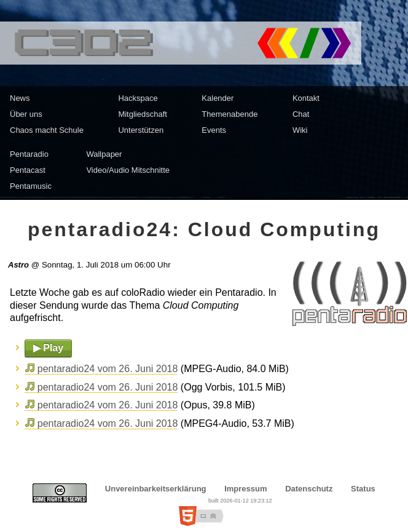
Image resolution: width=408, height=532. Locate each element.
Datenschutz (309, 489)
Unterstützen (141, 130)
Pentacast (28, 170)
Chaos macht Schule (47, 130)
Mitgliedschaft (142, 114)
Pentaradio (29, 154)
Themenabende (229, 114)
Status (363, 489)
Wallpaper (104, 154)
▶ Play (48, 348)
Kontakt (306, 98)
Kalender (218, 98)
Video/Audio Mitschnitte (128, 170)
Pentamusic (31, 186)
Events (214, 130)
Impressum (245, 489)
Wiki (300, 130)
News (20, 98)
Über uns (26, 114)
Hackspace (138, 98)
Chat (301, 114)
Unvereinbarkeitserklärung (156, 489)
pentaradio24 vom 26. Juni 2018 (108, 369)
